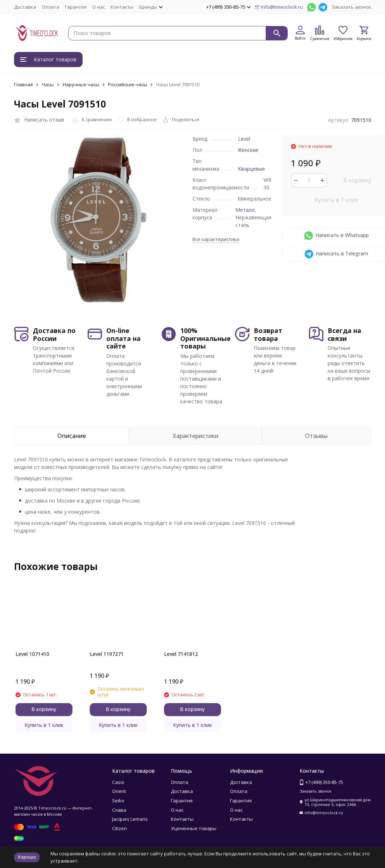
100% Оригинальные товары (205, 338)
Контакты (122, 7)
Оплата (50, 7)
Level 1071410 (32, 654)
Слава (119, 810)
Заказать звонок (351, 7)
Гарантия (76, 7)
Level (244, 139)
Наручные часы (81, 84)
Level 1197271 (107, 654)
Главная (23, 84)
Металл (245, 210)
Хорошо (27, 857)
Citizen (120, 828)
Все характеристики (216, 239)
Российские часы (128, 84)
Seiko (118, 801)
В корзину (357, 180)
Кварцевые (251, 169)
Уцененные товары (194, 828)
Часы (48, 84)
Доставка (25, 7)
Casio (118, 782)
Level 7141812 (181, 654)
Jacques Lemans (130, 819)
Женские (248, 150)
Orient (119, 791)
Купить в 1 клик (336, 200)
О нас (99, 7)
